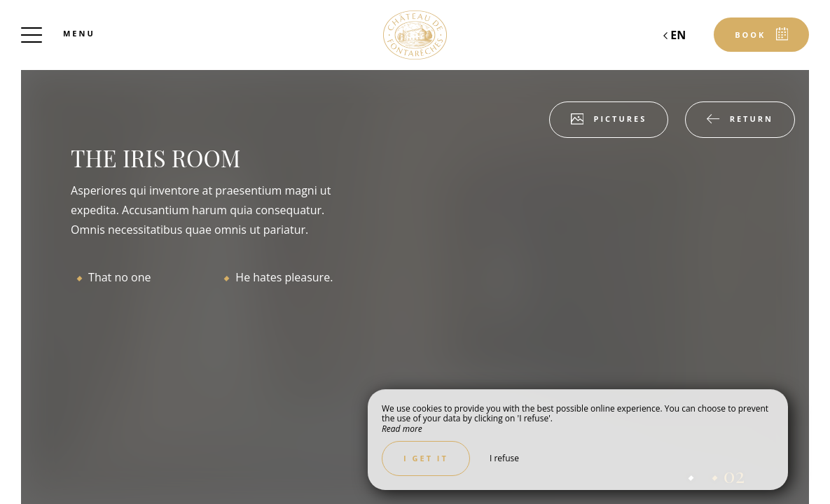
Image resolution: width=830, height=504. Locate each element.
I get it (426, 458)
